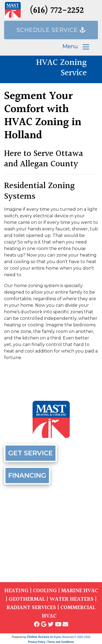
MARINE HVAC (80, 591)
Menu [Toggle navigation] (76, 47)
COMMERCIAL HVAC (69, 612)
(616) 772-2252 (57, 11)
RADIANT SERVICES (31, 608)
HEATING (16, 591)
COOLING (45, 591)
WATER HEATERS (72, 599)
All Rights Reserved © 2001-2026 (70, 637)
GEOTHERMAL (27, 599)
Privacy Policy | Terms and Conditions (51, 642)
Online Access (38, 637)
